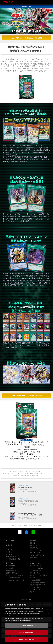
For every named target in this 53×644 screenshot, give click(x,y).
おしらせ (9, 552)
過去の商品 (33, 557)
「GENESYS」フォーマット (15, 580)
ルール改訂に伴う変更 (13, 559)
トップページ (11, 541)
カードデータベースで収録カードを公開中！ (28, 38)
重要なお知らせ (11, 557)
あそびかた (10, 563)
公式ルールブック (12, 573)
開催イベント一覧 (35, 566)
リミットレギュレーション (38, 573)
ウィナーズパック (35, 590)
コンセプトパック (35, 550)
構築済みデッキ (35, 548)
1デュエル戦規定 (35, 580)
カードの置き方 (11, 571)
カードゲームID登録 (36, 568)
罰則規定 (32, 578)
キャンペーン (10, 554)
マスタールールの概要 (13, 578)
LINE (33, 532)
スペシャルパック (35, 553)
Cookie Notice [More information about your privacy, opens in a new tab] (26, 623)
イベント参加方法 (35, 571)
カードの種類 (10, 566)
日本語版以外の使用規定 (38, 582)
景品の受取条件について (38, 585)
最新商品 (32, 543)
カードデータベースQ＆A (14, 575)
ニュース (9, 549)
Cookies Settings (26, 628)
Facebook (26, 532)
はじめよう (10, 545)
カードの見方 (10, 568)
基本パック (33, 545)
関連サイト (33, 592)
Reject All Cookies (26, 635)
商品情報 (33, 541)
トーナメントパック (36, 587)
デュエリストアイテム (37, 555)
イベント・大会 (35, 563)
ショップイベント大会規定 (38, 575)
